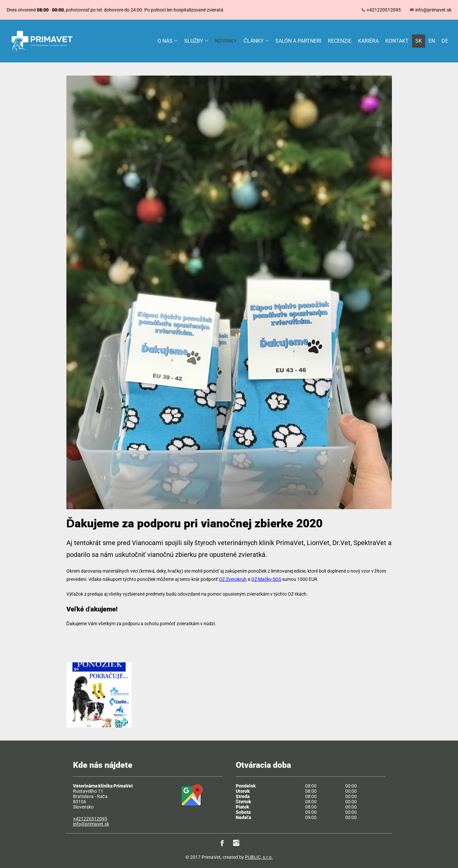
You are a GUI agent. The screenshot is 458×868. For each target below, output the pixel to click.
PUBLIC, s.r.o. (259, 857)
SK (419, 41)
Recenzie (340, 41)
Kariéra (368, 41)
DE (445, 41)
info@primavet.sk (433, 10)
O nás (168, 41)
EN (432, 41)
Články (256, 41)
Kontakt (397, 41)
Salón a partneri (298, 41)
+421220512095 (384, 10)
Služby (196, 41)
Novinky (226, 41)
